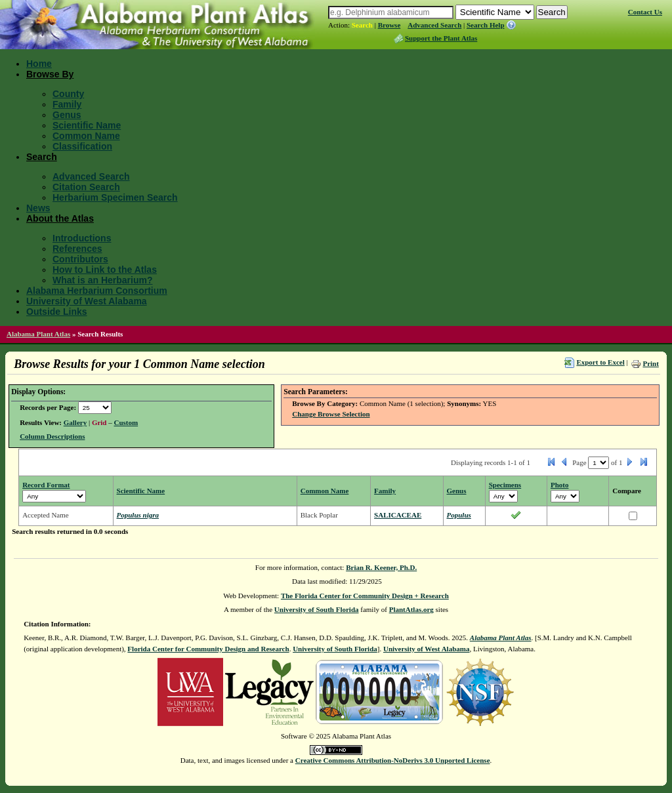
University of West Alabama (87, 301)
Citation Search (86, 187)
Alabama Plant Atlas (38, 334)
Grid (99, 422)
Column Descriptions (52, 436)
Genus (67, 115)
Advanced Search (434, 25)
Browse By (50, 74)
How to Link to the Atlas (105, 270)
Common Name (86, 136)
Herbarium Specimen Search (115, 197)
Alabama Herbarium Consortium (97, 291)
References (77, 249)
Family (67, 104)
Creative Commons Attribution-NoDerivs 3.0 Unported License (393, 760)
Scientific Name (87, 125)
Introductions (82, 238)
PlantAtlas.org (411, 609)
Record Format (46, 485)
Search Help (486, 25)
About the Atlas (60, 218)
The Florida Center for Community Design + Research (365, 596)
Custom (126, 422)
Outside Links (57, 312)
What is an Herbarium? (102, 280)
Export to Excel (600, 362)
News (38, 208)
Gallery (75, 422)
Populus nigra (138, 515)
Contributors (80, 259)
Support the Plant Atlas (441, 38)
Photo (560, 485)
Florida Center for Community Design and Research (208, 649)
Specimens (505, 485)
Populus (459, 515)
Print (650, 363)
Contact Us (645, 12)
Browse (389, 25)
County (68, 94)
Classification (82, 146)
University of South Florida (317, 609)
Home (39, 64)
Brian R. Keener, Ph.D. (381, 567)
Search (362, 25)
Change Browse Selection (331, 414)
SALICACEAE (398, 515)
